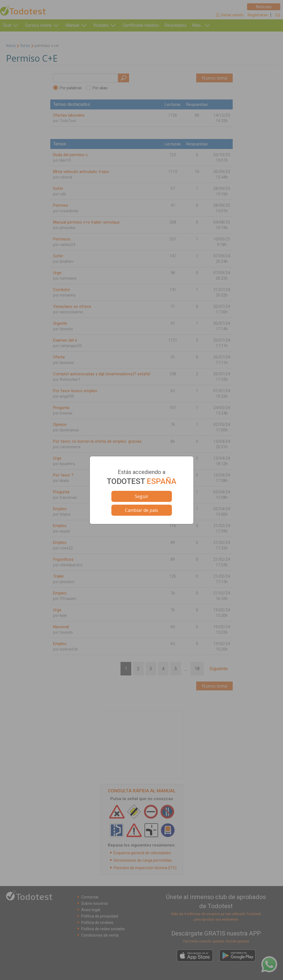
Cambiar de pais (141, 510)
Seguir (142, 496)
